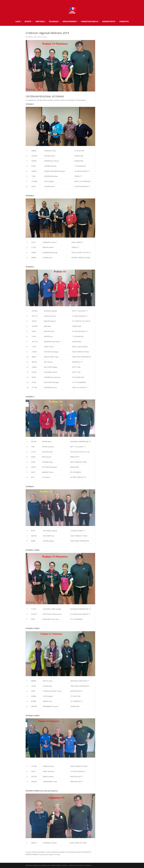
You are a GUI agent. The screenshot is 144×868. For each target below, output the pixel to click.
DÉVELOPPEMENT (70, 22)
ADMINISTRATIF (109, 22)
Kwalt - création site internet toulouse (77, 865)
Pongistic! (124, 22)
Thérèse (30, 37)
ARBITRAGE (40, 22)
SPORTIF (28, 22)
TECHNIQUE (53, 22)
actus (44, 37)
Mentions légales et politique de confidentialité (43, 865)
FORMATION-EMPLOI (89, 22)
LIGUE (18, 22)
